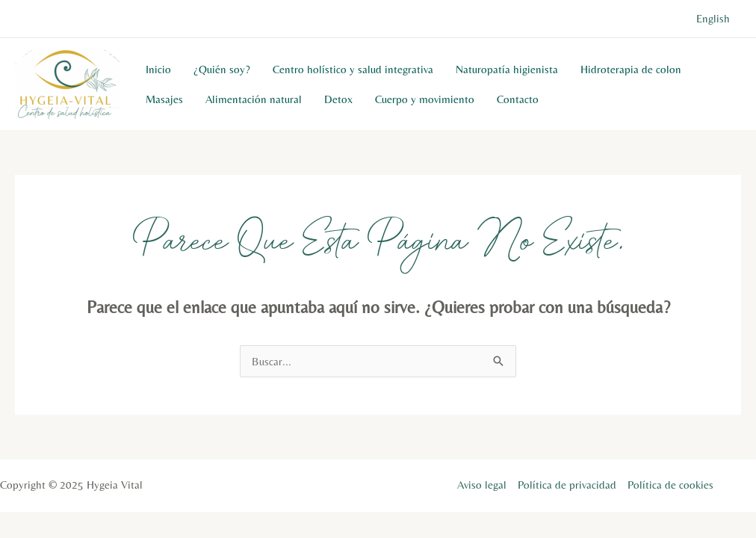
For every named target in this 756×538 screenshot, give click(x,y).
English (713, 18)
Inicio (158, 69)
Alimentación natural (254, 99)
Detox (338, 99)
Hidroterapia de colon (631, 69)
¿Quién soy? (222, 69)
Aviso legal (482, 485)
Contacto (518, 99)
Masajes (164, 99)
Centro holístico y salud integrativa (353, 69)
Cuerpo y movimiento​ (425, 99)
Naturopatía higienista (507, 69)
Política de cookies (670, 485)
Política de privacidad (567, 485)
